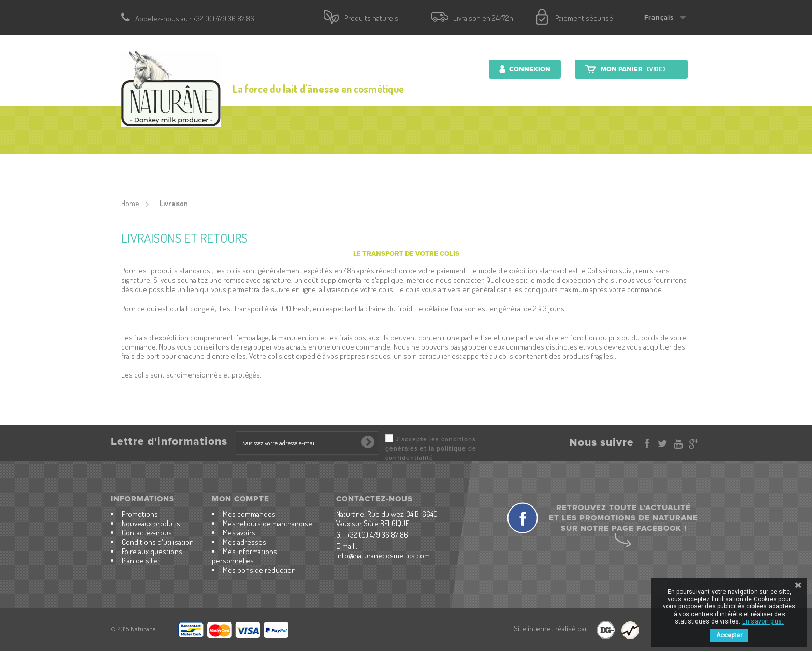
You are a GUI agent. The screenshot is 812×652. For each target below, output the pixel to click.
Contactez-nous (600, 168)
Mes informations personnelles (244, 556)
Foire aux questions (152, 551)
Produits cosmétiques (274, 168)
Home (130, 203)
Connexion (529, 69)
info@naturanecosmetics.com (383, 555)
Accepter (729, 635)
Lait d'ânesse (480, 168)
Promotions (140, 514)
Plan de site (140, 561)
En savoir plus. (763, 621)
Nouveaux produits (151, 523)
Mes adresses (244, 542)
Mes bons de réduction (259, 570)
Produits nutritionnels (387, 168)
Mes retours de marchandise (267, 523)
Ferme (536, 168)
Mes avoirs (239, 533)
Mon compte (241, 499)
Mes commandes (249, 514)
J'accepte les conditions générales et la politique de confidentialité (431, 449)
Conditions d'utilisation (158, 542)
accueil (194, 168)
